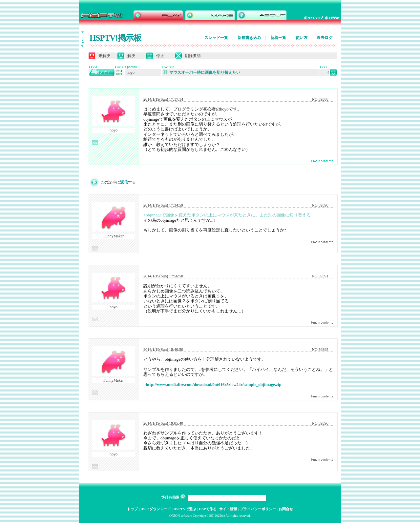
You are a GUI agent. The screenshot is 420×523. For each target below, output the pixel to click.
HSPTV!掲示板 (115, 38)
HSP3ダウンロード (156, 509)
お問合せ (286, 509)
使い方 (302, 38)
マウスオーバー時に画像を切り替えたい (202, 72)
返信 (124, 182)
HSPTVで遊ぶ (185, 509)
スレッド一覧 (216, 38)
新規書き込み (249, 38)
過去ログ (325, 38)
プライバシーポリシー (258, 509)
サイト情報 (228, 509)
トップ (132, 509)
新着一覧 (278, 38)
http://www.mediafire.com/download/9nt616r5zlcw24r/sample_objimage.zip (213, 385)
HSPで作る (208, 509)
